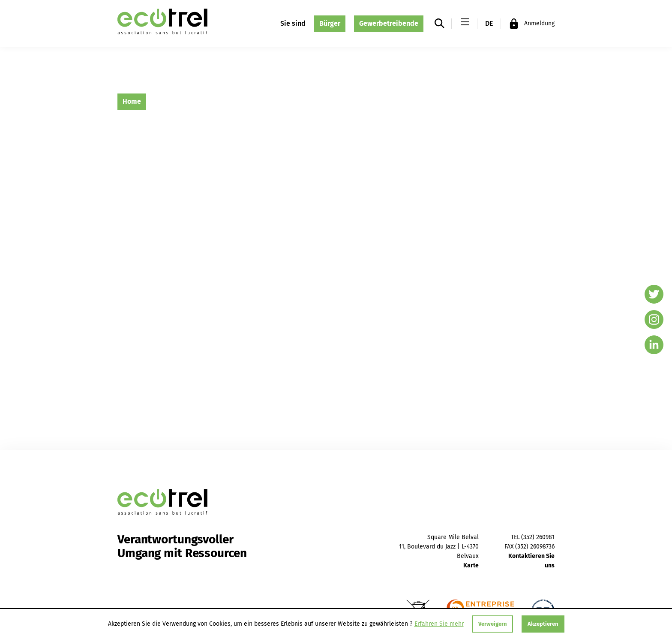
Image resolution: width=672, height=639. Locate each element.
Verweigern (493, 624)
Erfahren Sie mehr (439, 624)
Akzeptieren (543, 624)
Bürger (330, 23)
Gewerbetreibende (389, 23)
